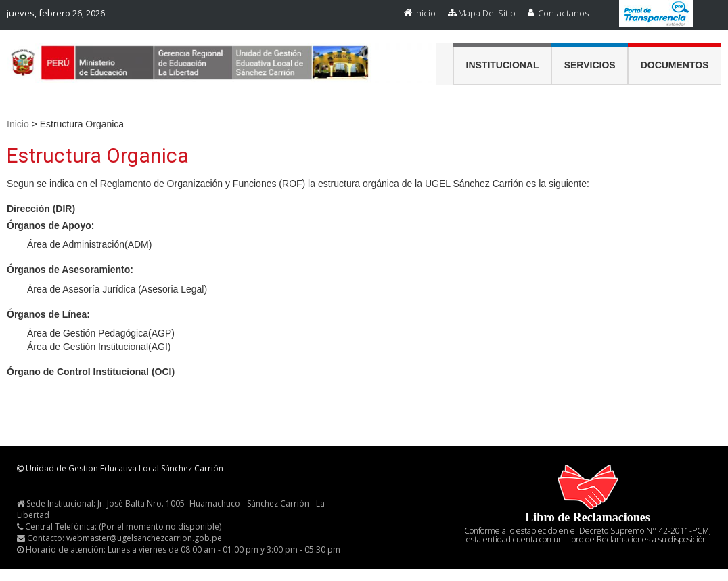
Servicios (590, 65)
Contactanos (563, 13)
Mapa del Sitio (487, 13)
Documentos (675, 65)
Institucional (503, 65)
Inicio (425, 13)
